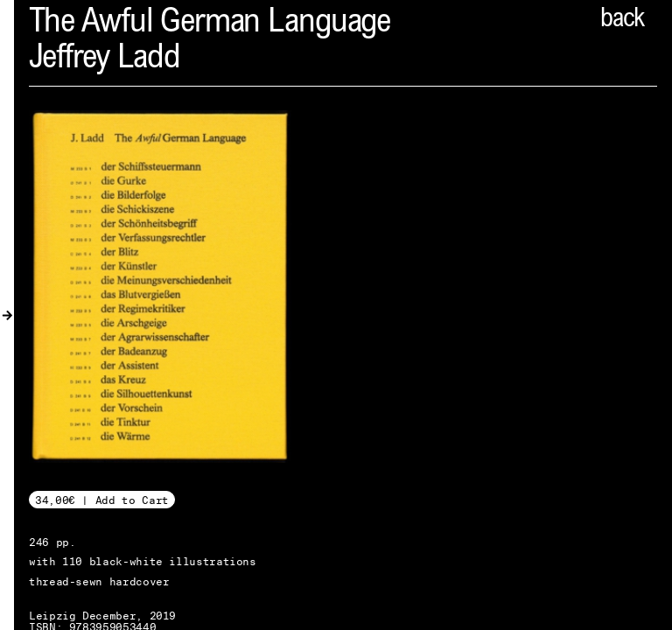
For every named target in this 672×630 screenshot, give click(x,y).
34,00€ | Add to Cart (102, 500)
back (622, 20)
